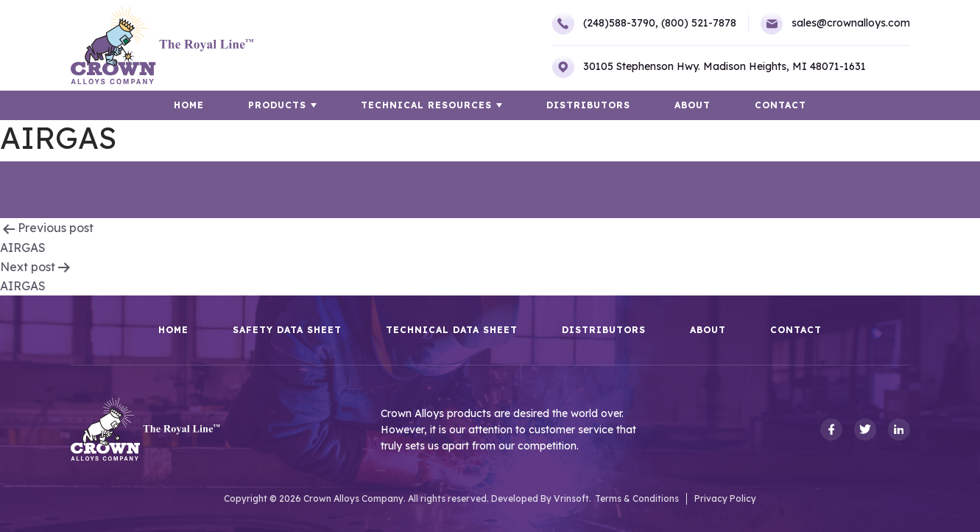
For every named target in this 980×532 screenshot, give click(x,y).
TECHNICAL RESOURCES (426, 105)
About (692, 105)
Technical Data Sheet (452, 330)
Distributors (588, 105)
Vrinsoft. (572, 498)
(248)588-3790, (605, 24)
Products (277, 105)
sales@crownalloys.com (835, 24)
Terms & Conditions (637, 498)
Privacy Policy (725, 498)
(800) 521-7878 (699, 23)
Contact (780, 105)
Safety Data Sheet (287, 330)
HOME (189, 105)
